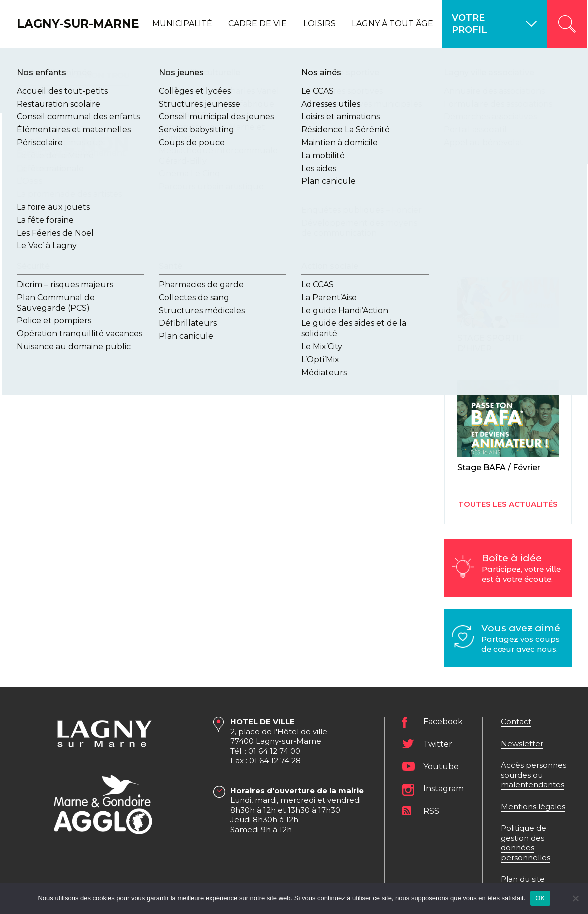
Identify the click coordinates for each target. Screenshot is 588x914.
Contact (516, 722)
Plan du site (523, 879)
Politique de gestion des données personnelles (526, 843)
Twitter (438, 744)
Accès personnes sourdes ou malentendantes (534, 775)
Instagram (444, 789)
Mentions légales (533, 806)
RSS (431, 811)
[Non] (575, 898)
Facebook (443, 722)
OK (540, 898)
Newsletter (522, 743)
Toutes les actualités (508, 503)
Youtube (441, 767)
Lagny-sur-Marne (56, 24)
